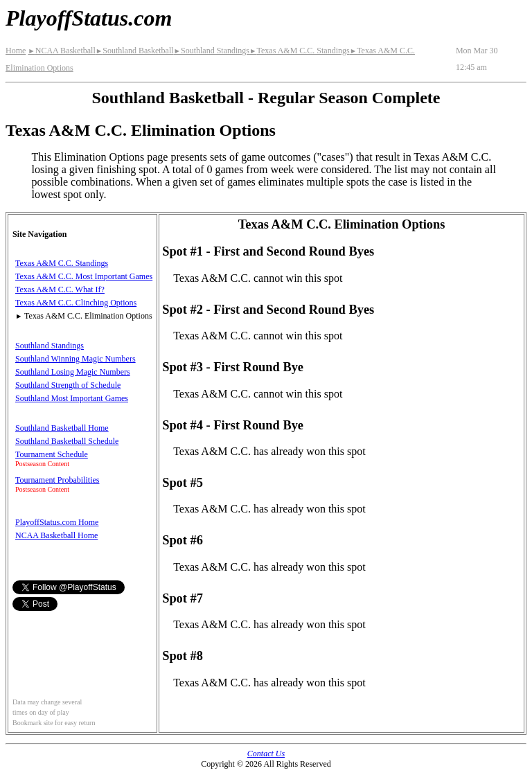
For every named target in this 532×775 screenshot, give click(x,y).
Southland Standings (212, 51)
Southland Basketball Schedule (67, 441)
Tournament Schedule (52, 454)
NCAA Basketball (61, 51)
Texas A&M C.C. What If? (60, 289)
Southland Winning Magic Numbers (76, 359)
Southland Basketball (135, 51)
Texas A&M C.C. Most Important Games (84, 276)
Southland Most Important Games (72, 398)
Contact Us (266, 754)
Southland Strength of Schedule (68, 385)
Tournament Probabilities (57, 480)
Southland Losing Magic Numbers (73, 372)
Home (16, 51)
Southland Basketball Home (62, 428)
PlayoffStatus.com (89, 18)
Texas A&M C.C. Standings (300, 51)
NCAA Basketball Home (56, 535)
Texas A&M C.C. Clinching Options (76, 303)
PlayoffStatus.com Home (57, 522)
